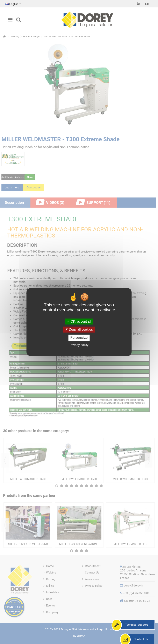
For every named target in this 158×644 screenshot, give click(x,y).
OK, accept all (79, 321)
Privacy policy (79, 345)
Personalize (79, 338)
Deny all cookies (79, 330)
